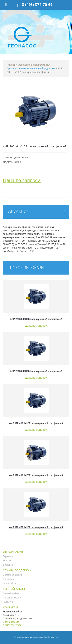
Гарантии (8, 556)
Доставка (8, 565)
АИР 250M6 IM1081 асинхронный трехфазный (36, 371)
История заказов (12, 598)
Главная (11, 65)
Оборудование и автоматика (33, 65)
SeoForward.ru (51, 637)
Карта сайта (9, 583)
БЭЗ (27, 158)
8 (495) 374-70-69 (37, 4)
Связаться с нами (12, 575)
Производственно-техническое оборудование (31, 68)
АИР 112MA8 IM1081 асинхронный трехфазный (36, 423)
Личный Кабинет (12, 593)
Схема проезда (11, 622)
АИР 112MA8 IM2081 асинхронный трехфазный (36, 475)
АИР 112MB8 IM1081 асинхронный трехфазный (36, 527)
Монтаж (7, 561)
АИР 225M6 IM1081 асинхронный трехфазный (36, 319)
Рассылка (8, 602)
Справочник (9, 579)
